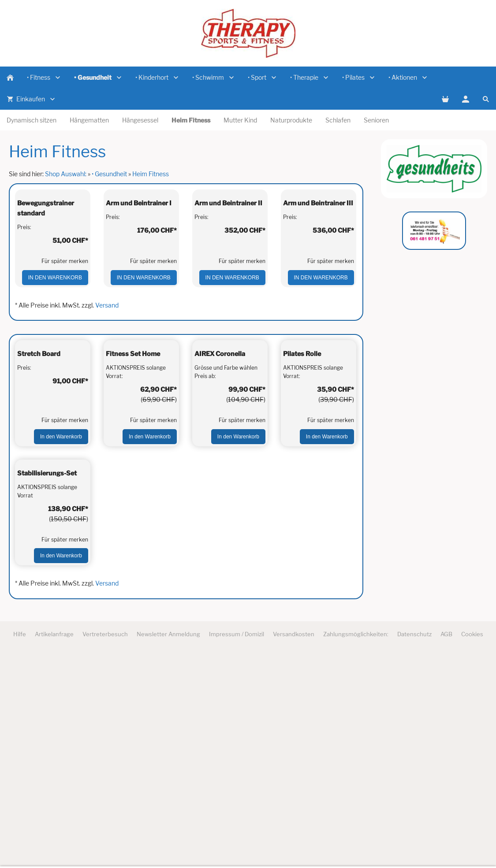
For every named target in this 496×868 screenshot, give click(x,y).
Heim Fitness (151, 174)
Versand (107, 376)
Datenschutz (414, 847)
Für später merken (65, 332)
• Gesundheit (109, 174)
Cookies (472, 847)
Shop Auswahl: (66, 174)
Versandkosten (294, 847)
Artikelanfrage (54, 847)
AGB (446, 847)
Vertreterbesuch (105, 847)
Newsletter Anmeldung (168, 847)
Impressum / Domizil (237, 847)
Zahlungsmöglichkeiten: (356, 847)
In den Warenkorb (55, 348)
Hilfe (20, 847)
